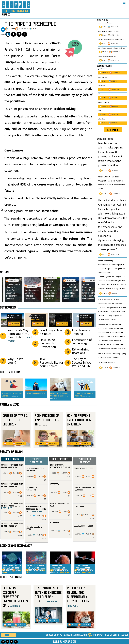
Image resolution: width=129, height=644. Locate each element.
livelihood (79, 507)
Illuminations (104, 66)
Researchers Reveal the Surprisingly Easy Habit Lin (80, 597)
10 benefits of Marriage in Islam (109, 31)
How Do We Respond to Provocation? (49, 344)
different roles (103, 77)
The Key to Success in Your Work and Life (82, 363)
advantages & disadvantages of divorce (112, 48)
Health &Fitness (11, 577)
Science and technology (16, 546)
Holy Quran (12, 459)
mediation (54, 484)
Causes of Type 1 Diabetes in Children (15, 420)
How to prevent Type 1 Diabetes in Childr (79, 420)
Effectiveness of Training (83, 332)
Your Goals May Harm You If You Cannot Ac (20, 336)
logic (100, 111)
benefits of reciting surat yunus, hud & (111, 40)
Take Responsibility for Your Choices (52, 363)
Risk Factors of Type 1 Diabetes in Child (47, 420)
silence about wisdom (84, 526)
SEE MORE (113, 130)
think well (101, 94)
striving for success (83, 468)
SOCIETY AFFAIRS (11, 372)
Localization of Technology (82, 342)
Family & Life (9, 404)
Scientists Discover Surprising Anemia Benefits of (15, 597)
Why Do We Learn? (15, 361)
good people (102, 69)
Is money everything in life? (107, 56)
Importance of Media (105, 23)
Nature (5, 272)
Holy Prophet (60, 459)
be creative (102, 86)
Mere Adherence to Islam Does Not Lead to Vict (36, 509)
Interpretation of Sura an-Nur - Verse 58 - (12, 506)
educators (101, 119)
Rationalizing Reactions (81, 351)
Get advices (8, 307)
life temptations (103, 102)
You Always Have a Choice (51, 332)
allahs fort (55, 523)
